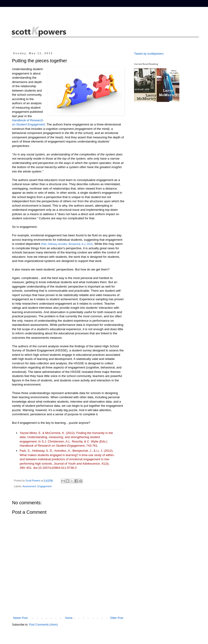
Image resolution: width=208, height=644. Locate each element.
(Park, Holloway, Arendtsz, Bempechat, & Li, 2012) (67, 244)
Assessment (29, 486)
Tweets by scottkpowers (149, 54)
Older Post (117, 618)
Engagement (44, 486)
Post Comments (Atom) (43, 625)
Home (69, 618)
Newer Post (20, 618)
